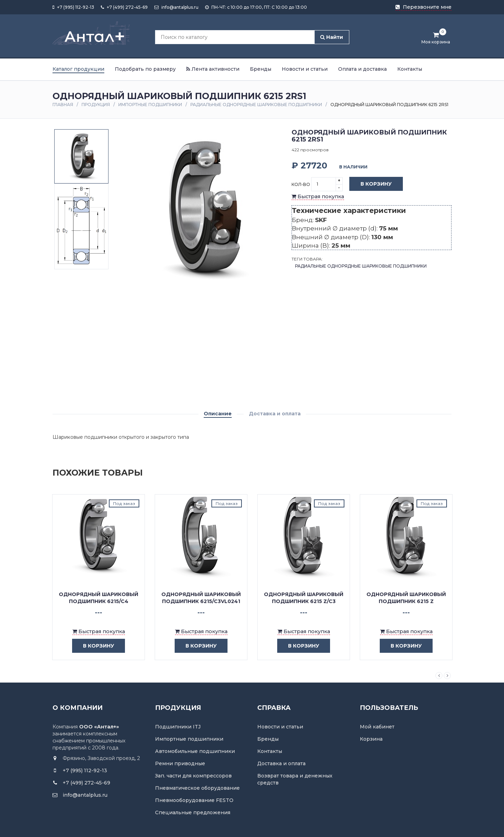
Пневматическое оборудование (197, 788)
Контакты (410, 69)
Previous (439, 676)
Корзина (371, 739)
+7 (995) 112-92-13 (73, 7)
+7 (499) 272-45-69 (124, 7)
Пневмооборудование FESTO (194, 800)
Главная (63, 105)
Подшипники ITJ (178, 727)
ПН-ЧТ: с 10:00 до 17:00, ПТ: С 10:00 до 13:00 (256, 7)
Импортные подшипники (150, 105)
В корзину (371, 184)
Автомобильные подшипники (195, 751)
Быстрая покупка (318, 196)
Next (447, 676)
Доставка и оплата (275, 414)
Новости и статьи (305, 69)
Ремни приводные (180, 763)
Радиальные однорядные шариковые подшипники (256, 105)
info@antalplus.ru (176, 7)
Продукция (96, 105)
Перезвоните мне (423, 7)
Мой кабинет (377, 727)
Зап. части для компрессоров (193, 776)
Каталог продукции (78, 69)
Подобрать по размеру (145, 69)
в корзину (93, 646)
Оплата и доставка (362, 69)
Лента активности (213, 69)
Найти (332, 37)
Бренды (261, 69)
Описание (218, 414)
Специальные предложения (193, 812)
